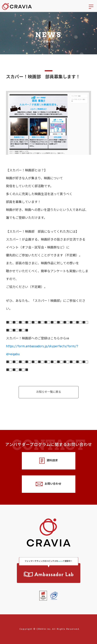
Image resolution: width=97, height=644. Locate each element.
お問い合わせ (48, 484)
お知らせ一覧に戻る (49, 392)
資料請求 (48, 461)
